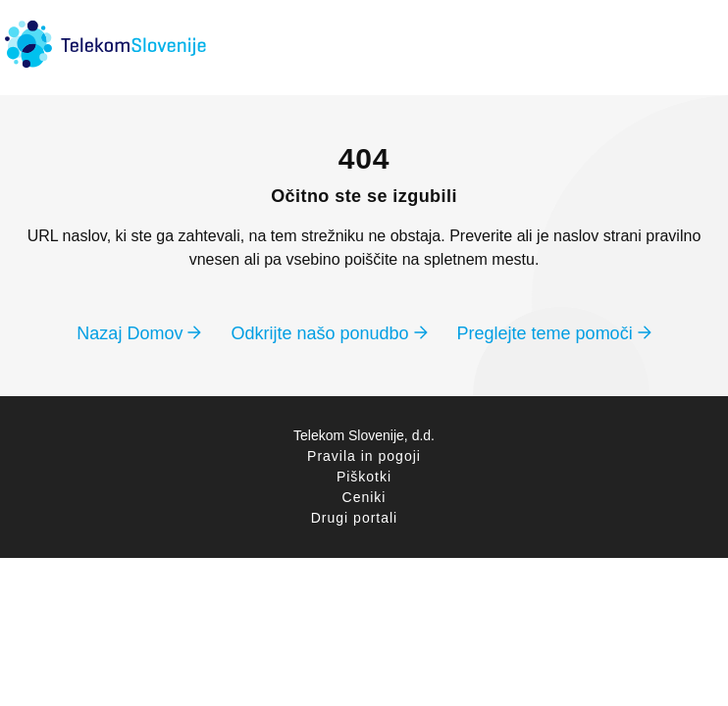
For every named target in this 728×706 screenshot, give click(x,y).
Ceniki (364, 497)
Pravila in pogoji (364, 456)
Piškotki (364, 477)
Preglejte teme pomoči (554, 333)
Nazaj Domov (139, 333)
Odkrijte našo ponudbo (329, 333)
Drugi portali (354, 518)
